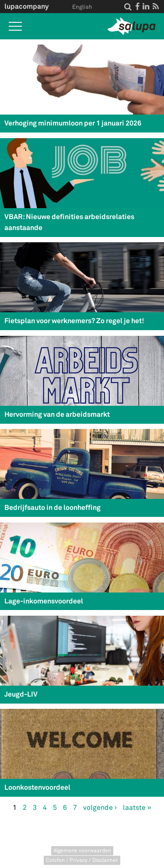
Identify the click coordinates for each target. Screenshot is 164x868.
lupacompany (26, 6)
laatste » (137, 808)
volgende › (100, 808)
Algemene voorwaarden (82, 851)
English (82, 7)
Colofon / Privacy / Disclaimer (82, 860)
